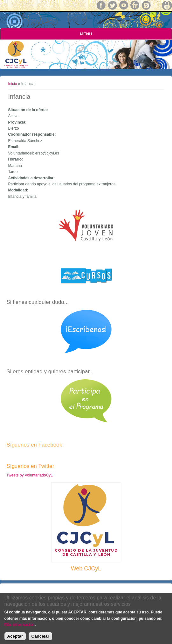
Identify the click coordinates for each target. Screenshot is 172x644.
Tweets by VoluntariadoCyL (29, 475)
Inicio (12, 84)
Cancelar (40, 637)
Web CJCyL (86, 569)
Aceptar (15, 637)
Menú (86, 34)
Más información (20, 625)
